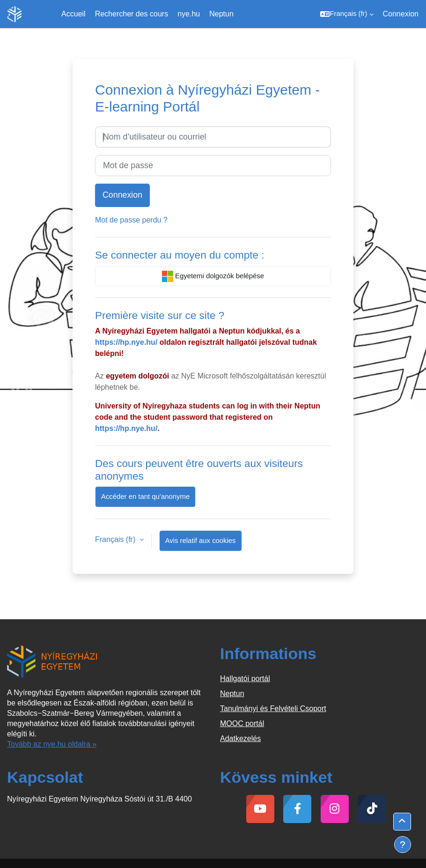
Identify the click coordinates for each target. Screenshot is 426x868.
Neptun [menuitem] (221, 14)
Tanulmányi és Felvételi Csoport (273, 708)
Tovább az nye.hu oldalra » (52, 744)
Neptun (232, 694)
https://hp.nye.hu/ (126, 342)
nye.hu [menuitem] (189, 14)
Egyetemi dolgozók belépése (213, 276)
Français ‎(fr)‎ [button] (116, 539)
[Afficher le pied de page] (403, 845)
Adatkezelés (240, 738)
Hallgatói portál (245, 679)
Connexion (401, 14)
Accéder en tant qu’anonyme (145, 497)
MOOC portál (242, 723)
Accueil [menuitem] (73, 14)
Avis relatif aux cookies (201, 541)
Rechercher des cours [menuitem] (132, 14)
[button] (347, 14)
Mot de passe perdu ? (131, 220)
